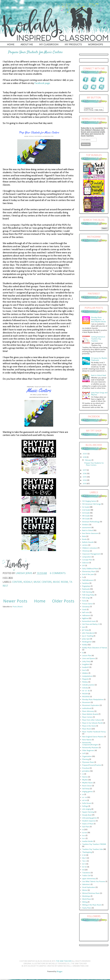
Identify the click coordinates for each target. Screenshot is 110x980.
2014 (85, 481)
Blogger (60, 972)
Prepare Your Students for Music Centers (35, 52)
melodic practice (88, 685)
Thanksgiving (87, 853)
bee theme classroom (90, 534)
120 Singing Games (89, 502)
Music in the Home (89, 727)
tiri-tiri (84, 867)
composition (87, 557)
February (88, 461)
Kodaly (28, 582)
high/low (85, 619)
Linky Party (86, 662)
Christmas (86, 552)
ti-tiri (84, 856)
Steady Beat (87, 816)
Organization (87, 757)
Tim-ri (84, 862)
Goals (84, 610)
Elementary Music (89, 572)
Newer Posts (15, 601)
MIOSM (85, 694)
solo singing (86, 810)
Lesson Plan (87, 656)
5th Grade (86, 519)
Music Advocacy (88, 712)
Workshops (86, 897)
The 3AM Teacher (64, 962)
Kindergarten (87, 642)
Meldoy (85, 683)
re (83, 775)
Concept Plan (87, 560)
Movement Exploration (91, 706)
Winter (85, 891)
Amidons (85, 525)
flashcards (86, 590)
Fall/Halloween (88, 581)
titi (83, 870)
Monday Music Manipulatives (93, 700)
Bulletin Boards (88, 543)
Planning (85, 760)
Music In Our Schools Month (92, 724)
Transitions (86, 873)
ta (83, 830)
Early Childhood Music (90, 569)
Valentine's (86, 885)
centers (17, 582)
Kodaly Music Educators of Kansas (95, 648)
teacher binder (88, 842)
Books (84, 540)
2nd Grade (86, 511)
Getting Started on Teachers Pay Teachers (98, 339)
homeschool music (89, 622)
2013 (85, 484)
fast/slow (86, 584)
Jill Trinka (85, 631)
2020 (85, 454)
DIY (84, 566)
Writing (85, 903)
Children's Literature (90, 549)
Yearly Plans (87, 909)
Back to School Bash (99, 376)
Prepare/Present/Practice (92, 766)
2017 (85, 471)
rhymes (85, 777)
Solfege (85, 807)
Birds (84, 537)
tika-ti (84, 859)
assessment (87, 528)
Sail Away (86, 789)
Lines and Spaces (89, 659)
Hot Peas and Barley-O (91, 625)
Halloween (86, 616)
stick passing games (89, 819)
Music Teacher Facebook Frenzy (94, 732)
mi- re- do (86, 691)
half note (86, 613)
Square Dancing (88, 813)
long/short (86, 665)
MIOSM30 (86, 697)
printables (86, 772)
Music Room (60, 582)
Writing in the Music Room (92, 905)
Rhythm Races (87, 783)
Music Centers (43, 582)
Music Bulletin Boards (90, 715)
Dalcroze (86, 563)
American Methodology (91, 522)
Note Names (87, 740)
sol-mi (84, 801)
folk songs (86, 598)
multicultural (87, 709)
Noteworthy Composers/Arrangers (90, 744)
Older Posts (63, 601)
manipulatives (87, 677)
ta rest (85, 833)
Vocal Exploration (89, 888)
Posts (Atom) (18, 607)
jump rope (86, 639)
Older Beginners (88, 751)
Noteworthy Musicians (90, 748)
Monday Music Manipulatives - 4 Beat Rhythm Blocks (99, 320)
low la (84, 671)
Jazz (84, 628)
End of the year (88, 575)
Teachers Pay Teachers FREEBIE (94, 845)
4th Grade (86, 516)
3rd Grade (86, 513)
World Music (87, 900)
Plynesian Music (88, 763)
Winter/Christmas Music (91, 894)
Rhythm (85, 780)
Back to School (88, 531)
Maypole (85, 680)
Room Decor (87, 786)
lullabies (85, 674)
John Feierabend (88, 634)
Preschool (86, 769)
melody (85, 688)
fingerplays (86, 587)
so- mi (84, 798)
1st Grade (86, 508)
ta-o (84, 839)
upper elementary (89, 879)
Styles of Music (88, 824)
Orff (84, 754)
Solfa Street (87, 804)
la (83, 653)
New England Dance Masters (93, 737)
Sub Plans (86, 827)
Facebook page (42, 83)
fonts (84, 601)
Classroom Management (91, 555)
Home (40, 601)
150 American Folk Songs (91, 505)
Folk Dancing (87, 593)
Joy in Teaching (88, 637)
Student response (89, 821)
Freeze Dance (87, 604)
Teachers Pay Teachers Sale (93, 850)
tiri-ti (84, 865)
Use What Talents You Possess (94, 882)
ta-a (84, 836)
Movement (86, 703)
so (83, 795)
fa (83, 578)
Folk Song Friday (88, 595)
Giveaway (86, 607)
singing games (87, 792)
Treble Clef (86, 876)
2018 (85, 458)
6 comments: (58, 573)
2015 (85, 478)
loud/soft (86, 668)
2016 (85, 474)
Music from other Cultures (92, 721)
